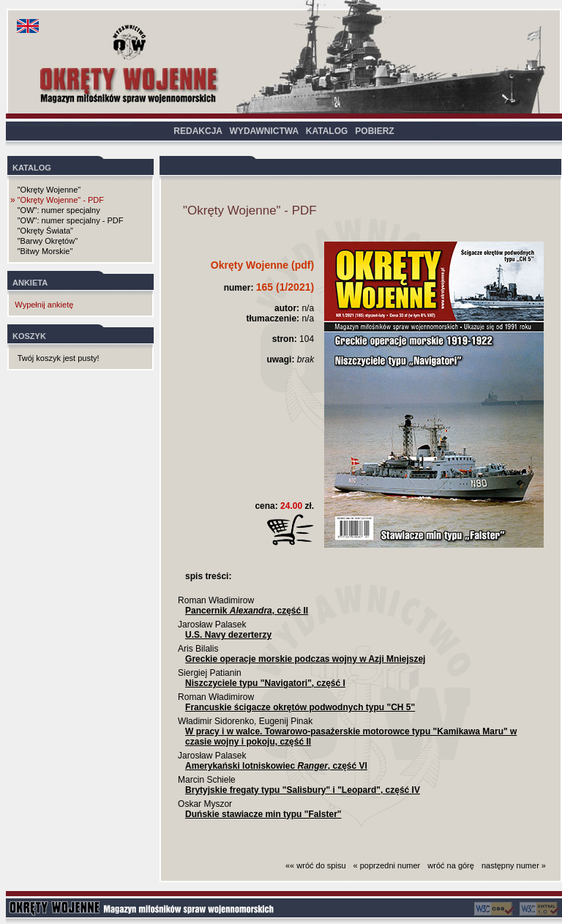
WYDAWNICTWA (264, 131)
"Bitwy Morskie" (45, 251)
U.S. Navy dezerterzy (228, 635)
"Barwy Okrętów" (48, 241)
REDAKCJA (198, 131)
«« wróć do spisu (316, 865)
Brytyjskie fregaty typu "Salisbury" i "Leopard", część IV (303, 790)
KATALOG (327, 131)
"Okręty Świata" (45, 231)
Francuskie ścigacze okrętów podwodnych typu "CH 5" (300, 707)
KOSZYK (29, 336)
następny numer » (514, 865)
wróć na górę (451, 865)
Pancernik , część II (247, 611)
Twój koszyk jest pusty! (59, 358)
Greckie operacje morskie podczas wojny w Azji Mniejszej (305, 659)
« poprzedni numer (387, 865)
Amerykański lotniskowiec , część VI (276, 766)
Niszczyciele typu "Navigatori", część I (265, 683)
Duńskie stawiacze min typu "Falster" (263, 814)
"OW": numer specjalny (59, 210)
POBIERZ (374, 131)
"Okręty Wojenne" (49, 190)
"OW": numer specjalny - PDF (71, 220)
